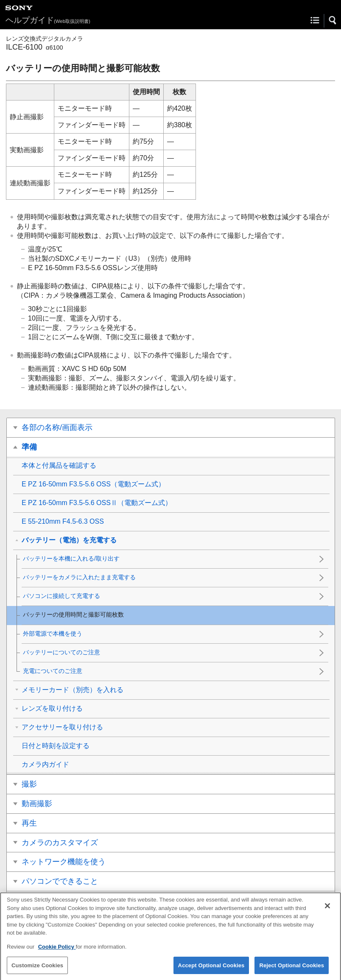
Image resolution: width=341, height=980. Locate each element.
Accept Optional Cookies (211, 970)
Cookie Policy (57, 951)
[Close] (327, 910)
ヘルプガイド (48, 20)
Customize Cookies (37, 970)
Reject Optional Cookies (292, 970)
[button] (333, 20)
